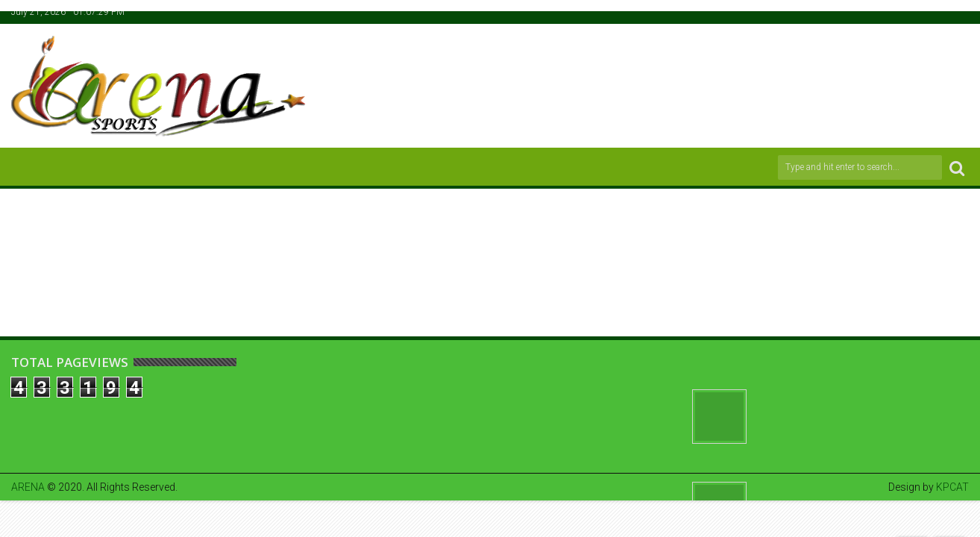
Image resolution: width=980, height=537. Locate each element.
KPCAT (952, 487)
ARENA (28, 487)
